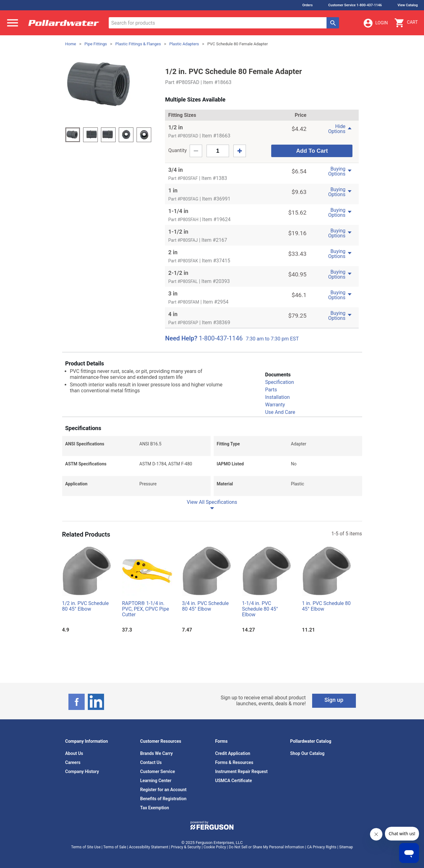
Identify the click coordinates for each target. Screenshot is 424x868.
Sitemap (346, 847)
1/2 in (175, 127)
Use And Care (280, 412)
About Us (74, 753)
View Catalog (408, 5)
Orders (307, 5)
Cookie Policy (215, 847)
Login (375, 23)
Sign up (334, 700)
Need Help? (181, 338)
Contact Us (151, 762)
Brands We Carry (157, 753)
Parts (271, 390)
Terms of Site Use (86, 847)
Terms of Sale (115, 847)
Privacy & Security (186, 847)
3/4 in (175, 170)
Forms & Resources (234, 762)
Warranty (275, 405)
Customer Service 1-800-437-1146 (355, 5)
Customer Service (158, 771)
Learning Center (156, 781)
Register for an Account (163, 790)
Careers (73, 762)
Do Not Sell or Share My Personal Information (266, 847)
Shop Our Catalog (307, 753)
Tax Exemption (155, 808)
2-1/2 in (178, 273)
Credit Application (233, 753)
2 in (173, 252)
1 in (173, 190)
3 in (173, 293)
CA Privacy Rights (322, 847)
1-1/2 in (178, 232)
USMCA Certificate (234, 781)
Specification (279, 382)
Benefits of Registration (163, 799)
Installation (277, 397)
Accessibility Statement (149, 847)
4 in (173, 314)
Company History (82, 771)
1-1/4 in (178, 211)
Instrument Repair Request (242, 771)
